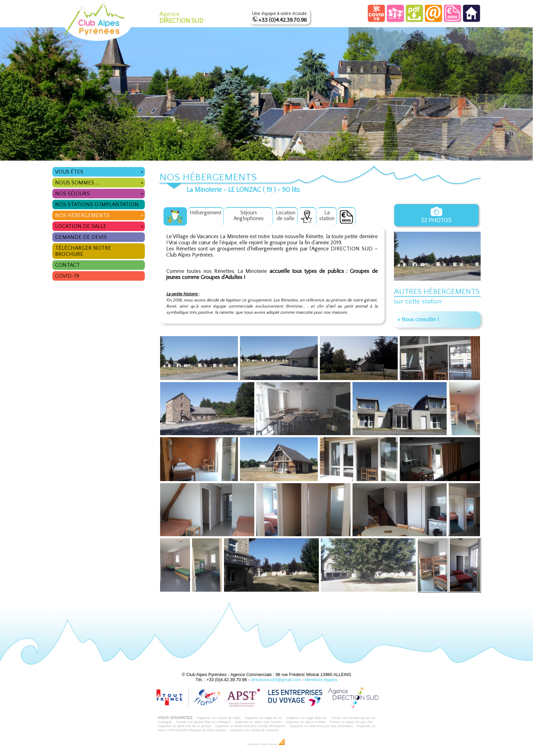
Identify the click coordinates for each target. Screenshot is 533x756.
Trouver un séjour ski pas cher (351, 722)
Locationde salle (286, 216)
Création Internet (272, 744)
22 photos (436, 215)
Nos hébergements (100, 215)
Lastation (327, 216)
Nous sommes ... (100, 182)
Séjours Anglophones (249, 216)
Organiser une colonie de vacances (254, 730)
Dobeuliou (253, 744)
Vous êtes (100, 171)
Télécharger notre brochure (83, 251)
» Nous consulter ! (418, 319)
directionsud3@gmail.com (276, 680)
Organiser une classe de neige (218, 718)
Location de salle (100, 225)
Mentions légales (321, 680)
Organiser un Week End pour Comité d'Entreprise (250, 726)
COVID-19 (67, 276)
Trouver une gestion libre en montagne (203, 722)
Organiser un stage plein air (306, 718)
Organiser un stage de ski (263, 718)
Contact (67, 265)
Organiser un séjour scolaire (306, 722)
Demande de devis (81, 237)
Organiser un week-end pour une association (321, 726)
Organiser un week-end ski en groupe (184, 726)
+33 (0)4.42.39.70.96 (283, 20)
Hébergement (205, 213)
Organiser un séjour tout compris (258, 722)
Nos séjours (100, 193)
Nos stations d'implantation (97, 204)
